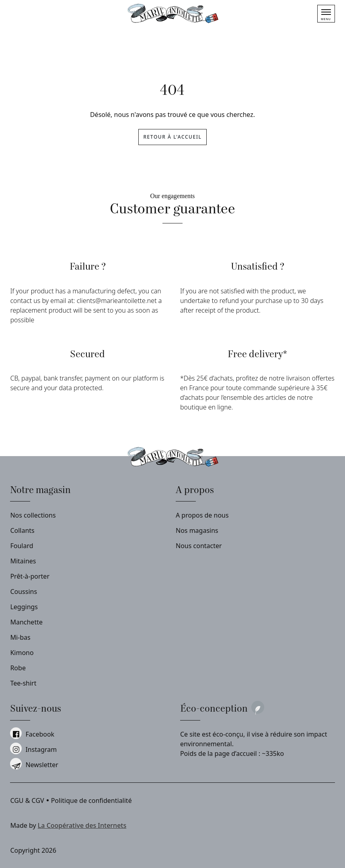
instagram (33, 749)
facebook (32, 734)
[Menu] (326, 14)
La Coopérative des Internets (82, 825)
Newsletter (34, 765)
